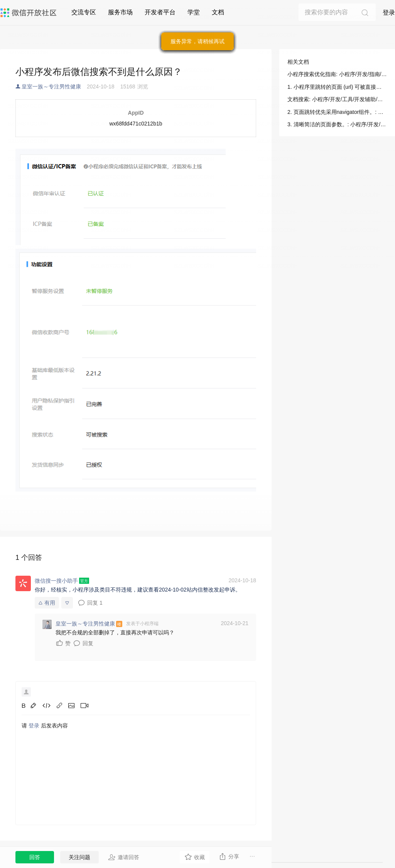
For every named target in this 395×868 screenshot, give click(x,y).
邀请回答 (124, 857)
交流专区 (84, 12)
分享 (229, 856)
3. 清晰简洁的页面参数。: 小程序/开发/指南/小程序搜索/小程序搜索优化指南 (337, 124)
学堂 (194, 12)
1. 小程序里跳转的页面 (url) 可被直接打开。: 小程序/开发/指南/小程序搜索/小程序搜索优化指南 (337, 87)
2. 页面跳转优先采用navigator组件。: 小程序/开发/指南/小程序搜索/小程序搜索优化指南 (337, 112)
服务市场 (120, 12)
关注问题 (79, 857)
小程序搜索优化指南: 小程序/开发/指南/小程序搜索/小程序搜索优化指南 (337, 74)
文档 (218, 12)
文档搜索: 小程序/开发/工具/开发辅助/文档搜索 (337, 99)
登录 (389, 13)
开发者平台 (160, 12)
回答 (35, 857)
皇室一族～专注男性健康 (51, 86)
